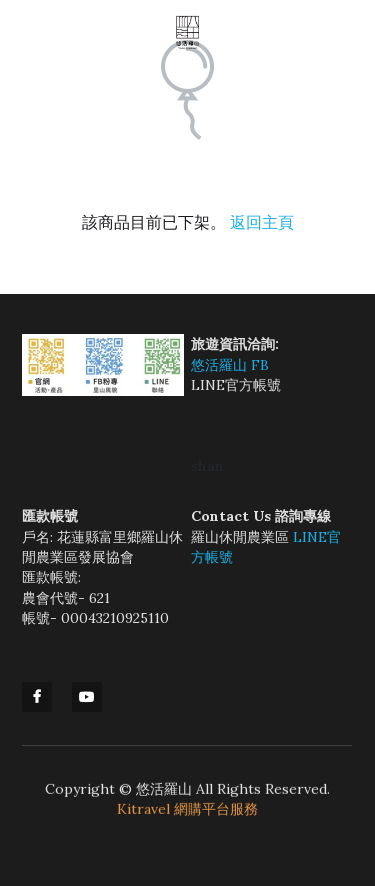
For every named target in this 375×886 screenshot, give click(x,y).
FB (260, 365)
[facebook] (37, 697)
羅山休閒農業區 (242, 537)
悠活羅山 (221, 365)
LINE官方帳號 (236, 385)
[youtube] (87, 697)
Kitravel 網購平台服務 (187, 813)
